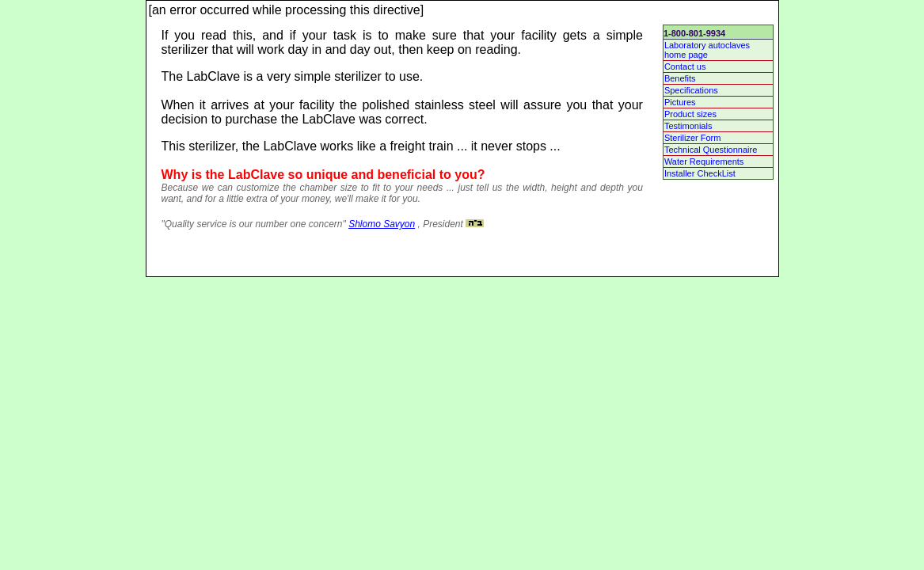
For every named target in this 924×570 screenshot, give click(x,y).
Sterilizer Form (693, 138)
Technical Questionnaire (711, 150)
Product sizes (690, 114)
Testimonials (688, 126)
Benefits (680, 78)
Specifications (691, 90)
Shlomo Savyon (382, 224)
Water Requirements (704, 161)
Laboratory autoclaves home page (707, 50)
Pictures (680, 102)
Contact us (685, 66)
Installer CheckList (700, 173)
